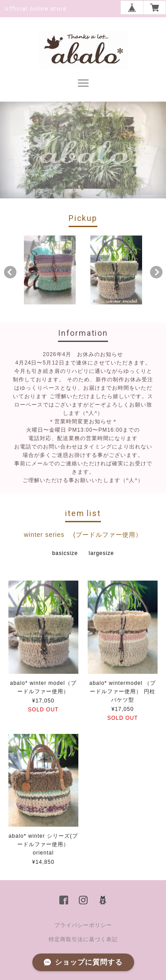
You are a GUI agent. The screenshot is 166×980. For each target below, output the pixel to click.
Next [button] (156, 272)
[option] (50, 270)
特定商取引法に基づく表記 (83, 939)
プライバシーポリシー (83, 925)
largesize (101, 553)
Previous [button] (10, 272)
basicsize (65, 553)
